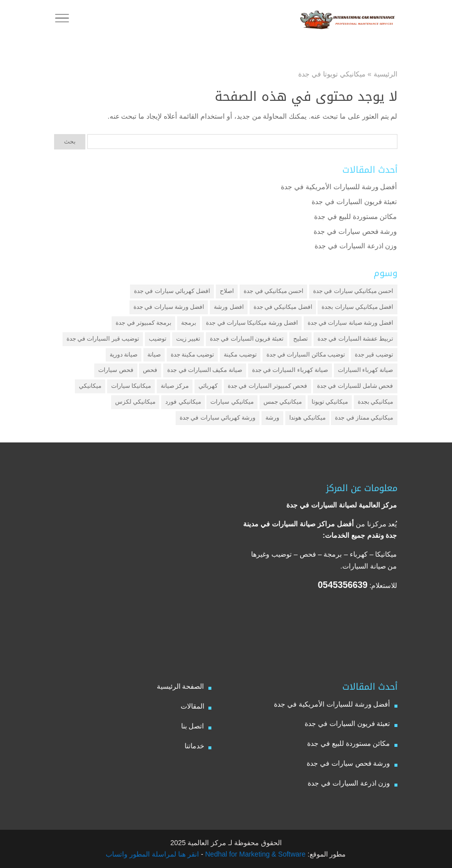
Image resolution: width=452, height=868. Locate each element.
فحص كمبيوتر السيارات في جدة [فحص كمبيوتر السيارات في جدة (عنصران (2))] (267, 386)
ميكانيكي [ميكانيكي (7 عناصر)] (90, 386)
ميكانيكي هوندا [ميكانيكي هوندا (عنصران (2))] (307, 418)
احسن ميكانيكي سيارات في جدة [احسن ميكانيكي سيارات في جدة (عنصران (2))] (353, 291)
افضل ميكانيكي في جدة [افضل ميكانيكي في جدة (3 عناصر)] (283, 307)
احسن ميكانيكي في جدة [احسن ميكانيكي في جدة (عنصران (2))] (273, 291)
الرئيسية (386, 74)
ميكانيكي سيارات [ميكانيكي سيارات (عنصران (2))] (232, 402)
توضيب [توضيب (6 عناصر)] (158, 339)
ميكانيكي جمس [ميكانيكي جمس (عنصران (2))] (283, 402)
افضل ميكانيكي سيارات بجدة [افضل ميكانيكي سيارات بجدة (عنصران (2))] (357, 307)
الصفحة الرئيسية (181, 686)
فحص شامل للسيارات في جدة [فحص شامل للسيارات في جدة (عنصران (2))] (355, 386)
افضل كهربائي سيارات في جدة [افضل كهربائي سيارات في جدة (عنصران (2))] (172, 291)
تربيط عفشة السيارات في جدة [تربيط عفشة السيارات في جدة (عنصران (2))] (355, 339)
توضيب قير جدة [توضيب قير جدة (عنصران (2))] (374, 355)
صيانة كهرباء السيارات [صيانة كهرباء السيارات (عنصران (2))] (366, 370)
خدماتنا (194, 746)
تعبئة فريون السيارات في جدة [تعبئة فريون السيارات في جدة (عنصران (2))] (247, 339)
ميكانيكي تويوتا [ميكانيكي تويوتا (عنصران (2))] (330, 402)
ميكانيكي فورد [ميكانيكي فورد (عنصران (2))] (183, 402)
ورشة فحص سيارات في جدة (355, 231)
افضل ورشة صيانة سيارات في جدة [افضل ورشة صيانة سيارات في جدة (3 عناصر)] (351, 323)
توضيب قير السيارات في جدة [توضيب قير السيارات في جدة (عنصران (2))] (103, 339)
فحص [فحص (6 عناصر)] (150, 370)
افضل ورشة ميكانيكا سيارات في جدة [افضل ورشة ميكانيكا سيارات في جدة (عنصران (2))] (252, 323)
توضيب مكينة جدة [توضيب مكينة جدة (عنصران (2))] (193, 355)
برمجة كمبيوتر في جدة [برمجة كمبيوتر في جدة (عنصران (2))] (143, 323)
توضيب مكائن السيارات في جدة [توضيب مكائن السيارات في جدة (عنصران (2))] (306, 355)
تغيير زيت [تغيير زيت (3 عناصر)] (188, 339)
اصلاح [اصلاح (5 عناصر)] (227, 291)
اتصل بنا (193, 726)
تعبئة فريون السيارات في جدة (355, 202)
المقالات (193, 706)
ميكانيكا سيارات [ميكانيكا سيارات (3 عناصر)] (131, 386)
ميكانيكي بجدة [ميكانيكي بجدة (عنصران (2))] (375, 402)
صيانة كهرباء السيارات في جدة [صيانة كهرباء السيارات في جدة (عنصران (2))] (290, 370)
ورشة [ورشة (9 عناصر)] (272, 418)
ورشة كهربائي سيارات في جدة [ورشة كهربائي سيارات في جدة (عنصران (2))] (218, 418)
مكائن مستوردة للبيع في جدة (356, 217)
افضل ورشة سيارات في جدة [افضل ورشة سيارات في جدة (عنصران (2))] (169, 307)
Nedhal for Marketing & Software (255, 854)
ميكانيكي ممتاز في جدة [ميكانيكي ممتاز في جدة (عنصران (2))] (364, 418)
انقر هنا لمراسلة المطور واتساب (152, 854)
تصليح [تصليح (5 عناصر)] (300, 339)
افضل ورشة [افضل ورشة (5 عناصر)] (228, 307)
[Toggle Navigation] (62, 20)
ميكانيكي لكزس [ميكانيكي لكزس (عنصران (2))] (135, 402)
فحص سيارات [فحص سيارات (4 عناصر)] (116, 370)
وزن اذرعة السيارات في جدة (356, 246)
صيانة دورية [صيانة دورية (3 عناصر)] (124, 355)
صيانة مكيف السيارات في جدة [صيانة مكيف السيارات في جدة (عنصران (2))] (204, 370)
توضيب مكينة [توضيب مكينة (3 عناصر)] (240, 355)
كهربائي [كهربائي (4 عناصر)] (208, 386)
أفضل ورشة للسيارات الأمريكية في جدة (339, 187)
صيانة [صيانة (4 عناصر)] (154, 355)
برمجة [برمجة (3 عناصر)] (189, 323)
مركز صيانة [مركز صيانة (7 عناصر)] (175, 386)
